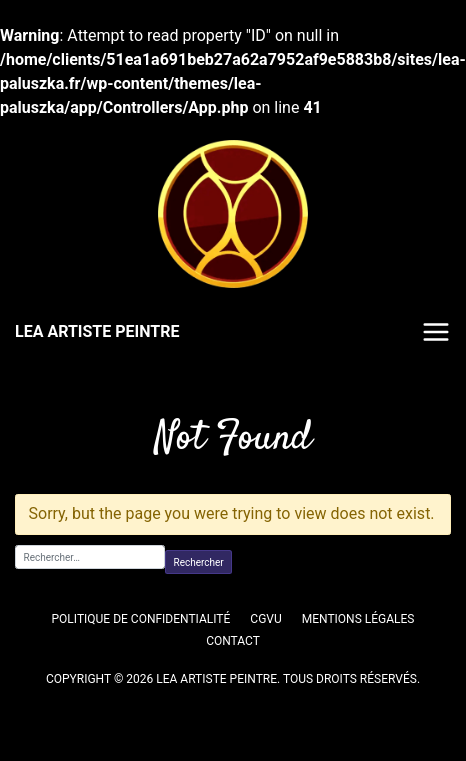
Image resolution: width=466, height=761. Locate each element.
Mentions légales (358, 619)
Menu (436, 332)
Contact (233, 641)
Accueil (34, 395)
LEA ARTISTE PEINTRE (97, 331)
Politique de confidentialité (141, 619)
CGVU (265, 619)
